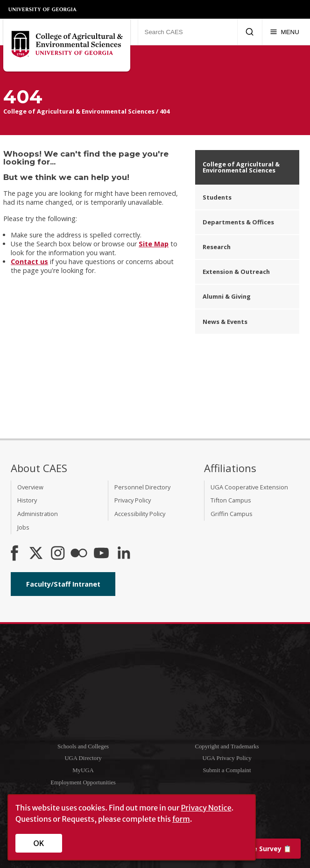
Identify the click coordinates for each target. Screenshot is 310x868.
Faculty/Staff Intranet (63, 584)
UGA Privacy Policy (227, 758)
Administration (38, 514)
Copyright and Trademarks (227, 746)
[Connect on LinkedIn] (124, 554)
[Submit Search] (250, 32)
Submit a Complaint (227, 770)
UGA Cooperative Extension (249, 487)
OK (39, 843)
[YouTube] (101, 554)
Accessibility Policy (140, 514)
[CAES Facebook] (14, 554)
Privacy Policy (133, 500)
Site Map (154, 244)
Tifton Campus (231, 500)
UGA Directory (83, 758)
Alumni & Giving (227, 296)
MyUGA (83, 770)
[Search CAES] (187, 32)
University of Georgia (43, 9)
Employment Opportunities (83, 782)
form (181, 819)
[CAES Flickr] (79, 554)
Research (217, 247)
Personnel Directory (142, 487)
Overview (30, 487)
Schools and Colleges (83, 746)
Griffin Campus (232, 514)
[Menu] (285, 32)
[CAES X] (37, 554)
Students (217, 197)
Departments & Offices (238, 222)
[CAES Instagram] (58, 554)
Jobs (23, 527)
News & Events (225, 322)
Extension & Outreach (236, 272)
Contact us (29, 262)
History (27, 500)
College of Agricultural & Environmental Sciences (79, 111)
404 (165, 111)
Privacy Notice (206, 808)
